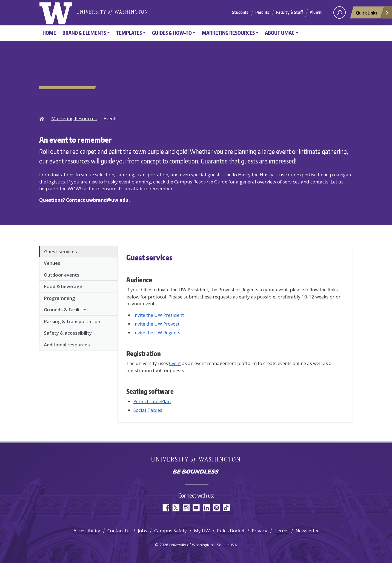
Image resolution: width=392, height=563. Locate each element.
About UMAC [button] (280, 33)
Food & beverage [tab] (63, 286)
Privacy (260, 531)
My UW (202, 531)
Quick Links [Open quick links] (373, 14)
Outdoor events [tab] (62, 275)
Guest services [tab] (61, 252)
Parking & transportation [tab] (72, 321)
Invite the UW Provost (156, 324)
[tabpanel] (235, 333)
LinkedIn (206, 508)
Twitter (176, 508)
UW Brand (42, 119)
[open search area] (340, 12)
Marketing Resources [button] (228, 33)
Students (240, 12)
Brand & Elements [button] (84, 33)
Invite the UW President (159, 315)
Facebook (166, 508)
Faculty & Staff (290, 12)
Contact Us (119, 531)
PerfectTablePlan (152, 401)
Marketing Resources (74, 118)
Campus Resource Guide (201, 182)
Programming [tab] (59, 298)
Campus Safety (171, 531)
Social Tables (148, 410)
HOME (49, 33)
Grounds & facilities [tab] (66, 310)
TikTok (226, 508)
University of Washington (57, 12)
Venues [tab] (52, 263)
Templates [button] (129, 33)
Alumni (316, 12)
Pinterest (216, 508)
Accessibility (87, 531)
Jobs (142, 531)
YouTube (196, 508)
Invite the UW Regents (157, 333)
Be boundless (196, 472)
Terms (281, 531)
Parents (262, 12)
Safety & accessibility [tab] (68, 333)
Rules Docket (231, 531)
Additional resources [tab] (67, 345)
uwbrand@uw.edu (107, 200)
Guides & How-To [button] (172, 33)
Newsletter (307, 531)
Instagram (186, 508)
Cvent (175, 363)
